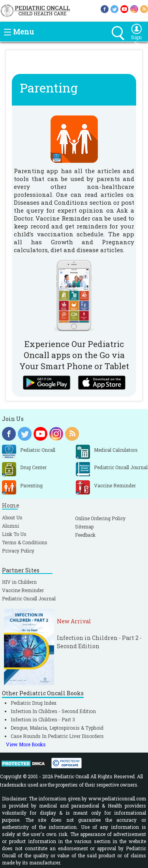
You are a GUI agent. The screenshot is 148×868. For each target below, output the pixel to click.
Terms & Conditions (25, 542)
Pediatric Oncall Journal (29, 598)
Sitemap (84, 526)
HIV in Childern (19, 582)
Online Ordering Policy (100, 518)
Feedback (85, 535)
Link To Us (14, 534)
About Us (12, 517)
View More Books (26, 744)
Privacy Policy (18, 551)
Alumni (10, 526)
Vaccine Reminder (23, 590)
